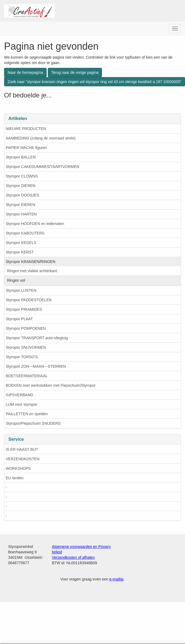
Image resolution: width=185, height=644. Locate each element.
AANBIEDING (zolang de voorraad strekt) (41, 138)
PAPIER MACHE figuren (26, 148)
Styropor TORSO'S (22, 357)
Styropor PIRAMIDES (24, 309)
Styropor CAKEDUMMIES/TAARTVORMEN (42, 167)
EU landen (15, 478)
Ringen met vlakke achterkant (32, 271)
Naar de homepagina (25, 72)
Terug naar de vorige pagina (75, 72)
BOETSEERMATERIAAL (27, 376)
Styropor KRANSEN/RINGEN (31, 262)
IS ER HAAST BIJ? (22, 449)
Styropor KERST (20, 252)
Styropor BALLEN (21, 157)
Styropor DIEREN (21, 186)
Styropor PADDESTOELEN (29, 300)
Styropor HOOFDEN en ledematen (35, 224)
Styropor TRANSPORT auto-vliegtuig (37, 338)
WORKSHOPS (18, 468)
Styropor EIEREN (20, 205)
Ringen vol (16, 280)
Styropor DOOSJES (23, 195)
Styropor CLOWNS (22, 176)
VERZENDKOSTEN (23, 459)
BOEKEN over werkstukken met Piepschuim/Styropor (51, 385)
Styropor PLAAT (19, 319)
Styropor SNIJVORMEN (26, 347)
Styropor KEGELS (21, 243)
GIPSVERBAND (19, 395)
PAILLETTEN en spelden (27, 414)
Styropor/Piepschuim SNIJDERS (33, 423)
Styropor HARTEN (21, 214)
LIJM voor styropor (21, 404)
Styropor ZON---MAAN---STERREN (36, 366)
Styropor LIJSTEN (21, 290)
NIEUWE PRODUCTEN (26, 129)
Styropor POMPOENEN (26, 328)
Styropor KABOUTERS (25, 233)
